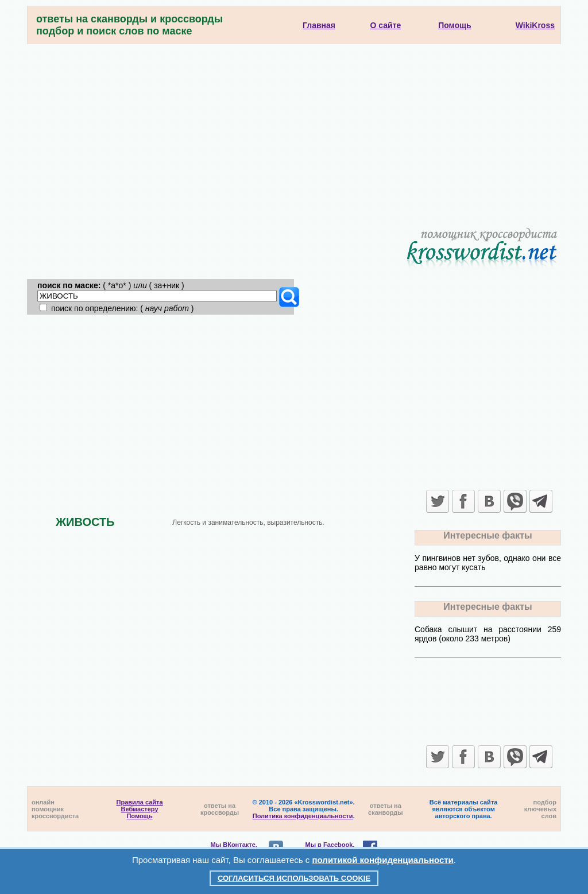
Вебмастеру (140, 809)
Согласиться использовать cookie (294, 878)
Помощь (139, 816)
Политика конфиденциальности (303, 816)
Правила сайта (140, 802)
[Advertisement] (294, 130)
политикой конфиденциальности (383, 860)
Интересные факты (488, 535)
